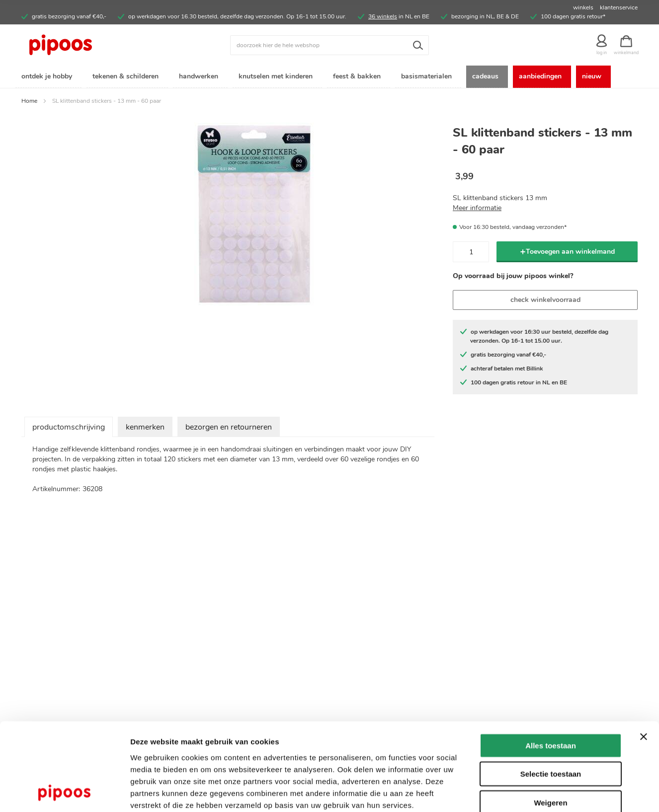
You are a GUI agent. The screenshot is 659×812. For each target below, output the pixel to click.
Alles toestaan (551, 692)
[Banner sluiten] (644, 683)
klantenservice (619, 7)
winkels (583, 7)
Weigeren (550, 749)
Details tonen (537, 792)
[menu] (329, 77)
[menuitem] (49, 77)
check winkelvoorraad (545, 301)
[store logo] (98, 45)
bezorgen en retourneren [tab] (229, 428)
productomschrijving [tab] (69, 428)
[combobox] (329, 45)
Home (29, 102)
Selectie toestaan (551, 720)
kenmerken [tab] (145, 428)
